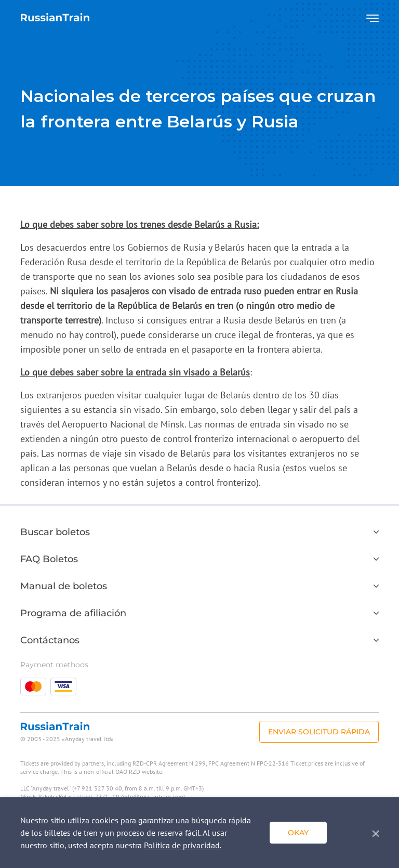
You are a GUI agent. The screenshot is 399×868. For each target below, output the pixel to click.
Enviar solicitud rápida (319, 732)
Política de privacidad (182, 845)
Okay (298, 833)
